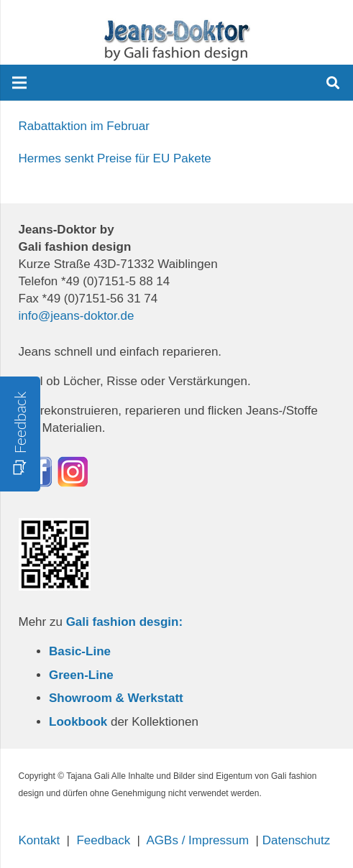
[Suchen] (333, 83)
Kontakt (40, 840)
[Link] (176, 40)
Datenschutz (297, 840)
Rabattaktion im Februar (84, 126)
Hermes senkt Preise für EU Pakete (115, 158)
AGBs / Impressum (198, 840)
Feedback (103, 840)
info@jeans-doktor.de (77, 316)
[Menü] (19, 83)
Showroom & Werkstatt (116, 698)
